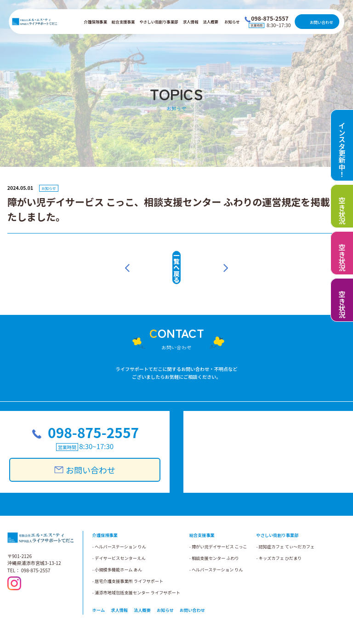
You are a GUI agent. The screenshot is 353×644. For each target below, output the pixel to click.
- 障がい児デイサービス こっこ (218, 529)
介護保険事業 (95, 22)
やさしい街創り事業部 (159, 22)
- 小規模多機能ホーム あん (117, 552)
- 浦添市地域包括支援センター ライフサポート (136, 575)
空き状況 (342, 211)
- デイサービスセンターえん (119, 540)
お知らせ (232, 22)
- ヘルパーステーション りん (119, 529)
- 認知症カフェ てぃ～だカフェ (285, 529)
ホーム (99, 592)
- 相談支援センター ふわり (214, 540)
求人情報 (191, 22)
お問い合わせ (322, 22)
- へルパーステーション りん (216, 552)
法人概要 (211, 22)
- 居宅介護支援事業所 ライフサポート (128, 563)
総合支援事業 (123, 22)
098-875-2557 (91, 416)
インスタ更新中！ (342, 150)
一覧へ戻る (176, 259)
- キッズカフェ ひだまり (279, 540)
